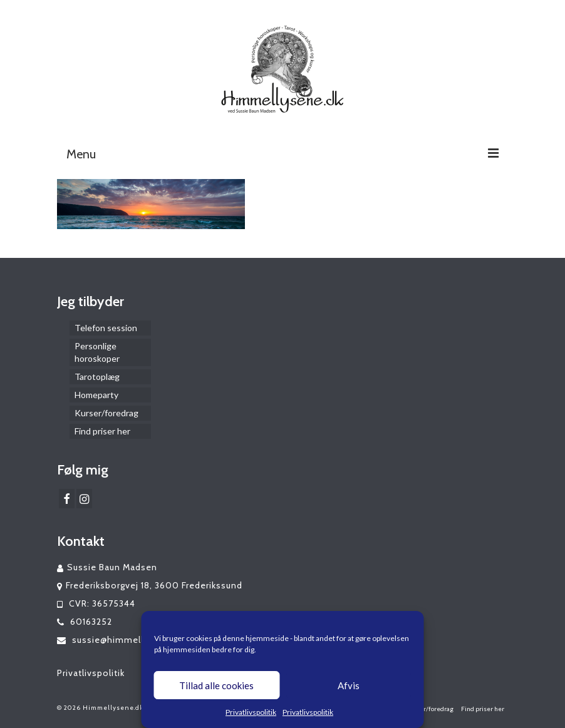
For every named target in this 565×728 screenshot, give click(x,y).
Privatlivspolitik (251, 712)
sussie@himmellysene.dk (120, 640)
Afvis (349, 685)
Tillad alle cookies (216, 685)
